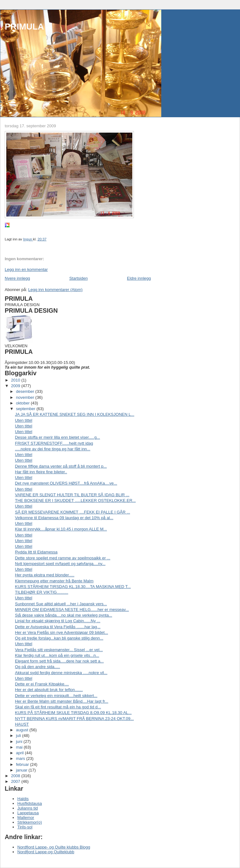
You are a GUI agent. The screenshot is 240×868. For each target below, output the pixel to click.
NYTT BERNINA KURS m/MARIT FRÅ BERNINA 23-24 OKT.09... (74, 719)
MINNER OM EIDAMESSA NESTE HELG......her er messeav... (72, 610)
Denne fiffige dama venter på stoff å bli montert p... (61, 466)
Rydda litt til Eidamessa (36, 552)
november (26, 397)
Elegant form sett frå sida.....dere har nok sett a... (59, 661)
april (20, 753)
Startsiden (79, 278)
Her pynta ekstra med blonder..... (45, 575)
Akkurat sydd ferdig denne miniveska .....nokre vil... (61, 673)
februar (23, 764)
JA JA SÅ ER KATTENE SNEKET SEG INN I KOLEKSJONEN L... (74, 414)
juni (20, 742)
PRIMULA (24, 27)
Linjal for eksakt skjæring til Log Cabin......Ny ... (57, 621)
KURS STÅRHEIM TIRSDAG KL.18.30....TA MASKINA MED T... (73, 587)
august (23, 730)
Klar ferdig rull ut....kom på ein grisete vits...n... (57, 655)
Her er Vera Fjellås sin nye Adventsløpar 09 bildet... (61, 632)
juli (19, 736)
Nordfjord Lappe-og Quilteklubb (46, 852)
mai (20, 747)
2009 (16, 386)
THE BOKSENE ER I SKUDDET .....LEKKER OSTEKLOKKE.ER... (75, 500)
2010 (16, 380)
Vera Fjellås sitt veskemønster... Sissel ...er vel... (59, 650)
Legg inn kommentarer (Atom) (55, 290)
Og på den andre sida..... (37, 667)
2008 (16, 776)
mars (21, 758)
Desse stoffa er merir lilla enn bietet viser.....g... (57, 437)
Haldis (23, 799)
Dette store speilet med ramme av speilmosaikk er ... (63, 558)
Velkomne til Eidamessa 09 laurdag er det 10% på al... (64, 518)
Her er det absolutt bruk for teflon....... (49, 690)
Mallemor (26, 818)
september (26, 409)
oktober (23, 403)
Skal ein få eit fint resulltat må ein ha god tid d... (58, 707)
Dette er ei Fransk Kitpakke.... (42, 684)
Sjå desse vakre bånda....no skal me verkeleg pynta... (63, 615)
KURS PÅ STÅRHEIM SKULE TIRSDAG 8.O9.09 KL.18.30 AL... (73, 713)
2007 (16, 781)
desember (26, 391)
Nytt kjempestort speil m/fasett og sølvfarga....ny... (60, 564)
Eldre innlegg (139, 278)
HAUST (22, 724)
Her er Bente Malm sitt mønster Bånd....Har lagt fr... (61, 701)
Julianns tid (28, 808)
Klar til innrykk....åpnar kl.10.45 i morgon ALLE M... (61, 529)
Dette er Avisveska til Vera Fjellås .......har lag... (57, 627)
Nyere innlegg (17, 278)
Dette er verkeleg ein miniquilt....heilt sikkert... (56, 696)
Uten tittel (23, 420)
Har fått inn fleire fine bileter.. (41, 472)
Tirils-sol (25, 827)
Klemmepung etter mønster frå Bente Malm (54, 581)
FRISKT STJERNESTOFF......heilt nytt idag (54, 443)
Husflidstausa (30, 803)
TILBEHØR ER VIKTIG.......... (41, 592)
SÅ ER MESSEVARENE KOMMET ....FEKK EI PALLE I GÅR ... (72, 512)
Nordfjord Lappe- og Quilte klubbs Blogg (54, 847)
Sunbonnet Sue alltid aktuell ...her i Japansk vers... (61, 604)
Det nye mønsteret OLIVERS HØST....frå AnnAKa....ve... (66, 483)
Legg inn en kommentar (26, 269)
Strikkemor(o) (30, 822)
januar (22, 770)
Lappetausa (28, 813)
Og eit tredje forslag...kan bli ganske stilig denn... (59, 638)
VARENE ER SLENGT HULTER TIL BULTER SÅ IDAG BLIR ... (72, 495)
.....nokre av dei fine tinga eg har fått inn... (52, 449)
